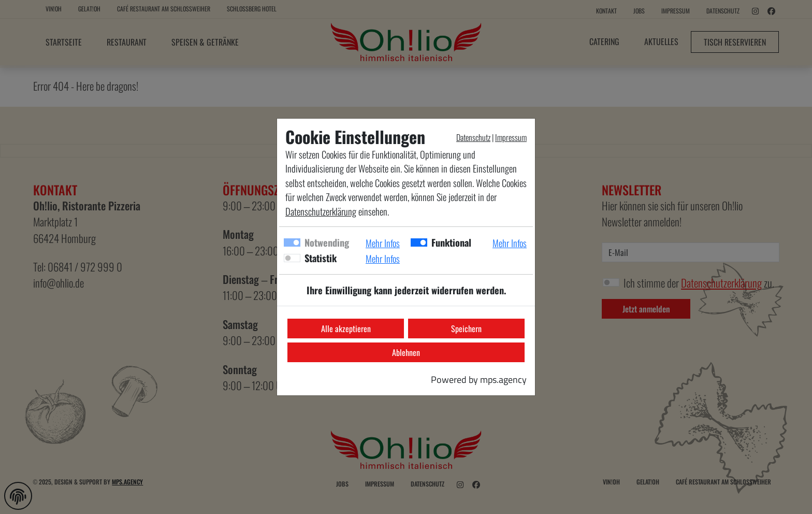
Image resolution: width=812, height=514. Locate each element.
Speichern (466, 329)
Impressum (511, 137)
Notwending (327, 242)
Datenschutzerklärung (321, 211)
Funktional (451, 242)
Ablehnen (406, 352)
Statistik (321, 258)
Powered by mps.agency (479, 379)
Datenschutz (473, 137)
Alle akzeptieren (346, 329)
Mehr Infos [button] (383, 243)
